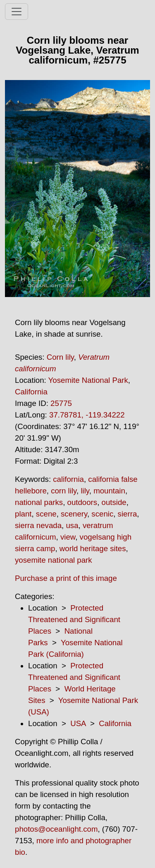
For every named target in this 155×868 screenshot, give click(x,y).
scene (46, 514)
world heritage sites (93, 548)
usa (72, 525)
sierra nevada (38, 525)
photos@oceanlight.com (56, 829)
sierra (128, 514)
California (31, 392)
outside (114, 502)
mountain (109, 491)
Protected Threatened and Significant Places (74, 619)
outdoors (82, 502)
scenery (74, 514)
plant (23, 514)
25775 (61, 403)
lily (85, 491)
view (68, 537)
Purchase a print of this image (66, 578)
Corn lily (60, 357)
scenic (102, 514)
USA (78, 723)
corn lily (64, 491)
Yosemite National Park (88, 380)
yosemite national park (54, 560)
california (68, 479)
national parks (39, 502)
